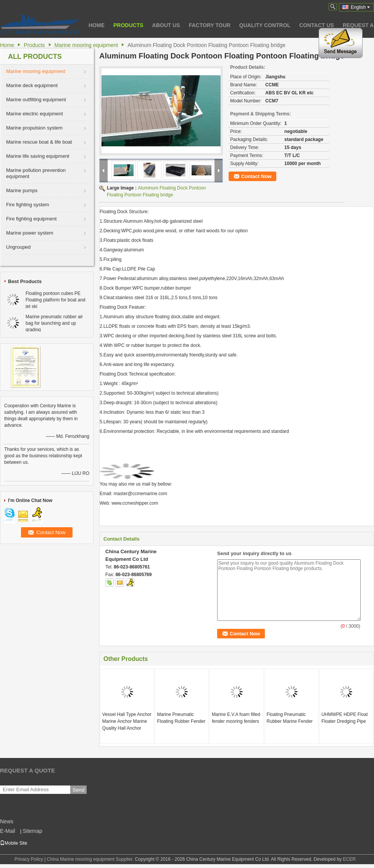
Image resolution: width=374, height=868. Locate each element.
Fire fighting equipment (31, 219)
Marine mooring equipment (86, 45)
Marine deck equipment (32, 85)
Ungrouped (18, 247)
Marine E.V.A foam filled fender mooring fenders (236, 718)
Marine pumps (22, 190)
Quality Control (265, 25)
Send (78, 790)
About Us (166, 25)
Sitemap (32, 831)
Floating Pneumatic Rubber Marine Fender (290, 718)
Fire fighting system (28, 205)
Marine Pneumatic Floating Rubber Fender (181, 718)
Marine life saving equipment (38, 156)
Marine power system (30, 233)
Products (128, 25)
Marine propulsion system (34, 128)
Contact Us (317, 25)
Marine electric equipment (35, 114)
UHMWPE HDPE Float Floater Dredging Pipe (344, 718)
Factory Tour (210, 25)
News (7, 821)
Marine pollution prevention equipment (36, 173)
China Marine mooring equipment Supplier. (91, 859)
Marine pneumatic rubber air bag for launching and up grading (54, 323)
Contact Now (256, 176)
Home (97, 25)
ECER (349, 859)
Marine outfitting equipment (36, 100)
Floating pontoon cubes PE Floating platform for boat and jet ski (56, 300)
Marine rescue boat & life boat (39, 142)
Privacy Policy (29, 859)
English (360, 7)
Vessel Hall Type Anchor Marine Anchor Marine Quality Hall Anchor (127, 721)
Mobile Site (14, 843)
